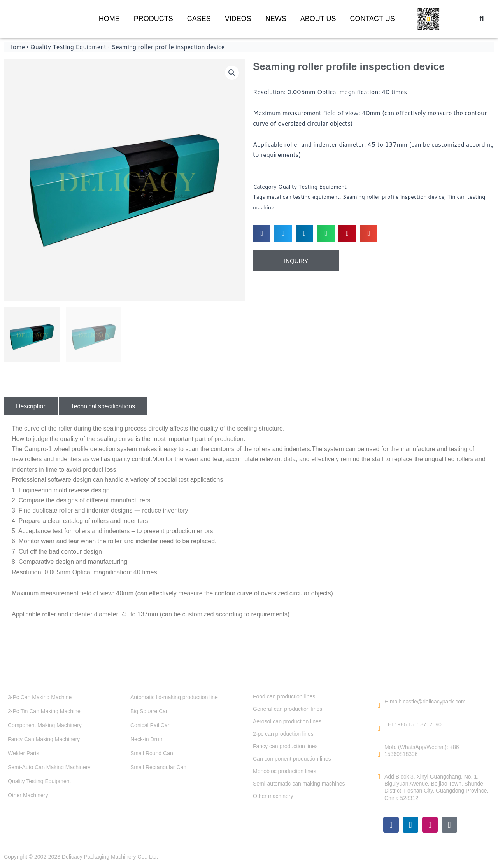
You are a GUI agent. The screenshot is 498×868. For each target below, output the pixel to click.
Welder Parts (24, 753)
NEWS (276, 19)
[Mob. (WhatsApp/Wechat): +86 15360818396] (379, 754)
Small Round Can (152, 753)
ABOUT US (318, 19)
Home (16, 46)
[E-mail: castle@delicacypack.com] (379, 705)
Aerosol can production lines (287, 721)
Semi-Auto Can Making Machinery (49, 767)
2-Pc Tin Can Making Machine (44, 711)
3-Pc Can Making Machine (40, 697)
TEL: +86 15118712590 (413, 724)
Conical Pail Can (151, 725)
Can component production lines (292, 759)
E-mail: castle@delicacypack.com (425, 702)
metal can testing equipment (303, 197)
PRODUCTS (153, 19)
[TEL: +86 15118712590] (379, 728)
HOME (109, 19)
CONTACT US (372, 19)
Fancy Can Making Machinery (44, 739)
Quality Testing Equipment (68, 46)
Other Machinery (28, 795)
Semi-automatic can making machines (299, 784)
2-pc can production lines (283, 734)
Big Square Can (150, 711)
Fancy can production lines (285, 746)
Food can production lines (284, 696)
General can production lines (288, 709)
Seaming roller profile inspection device (394, 197)
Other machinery (273, 796)
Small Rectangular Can (158, 767)
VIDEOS (238, 19)
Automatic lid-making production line (174, 697)
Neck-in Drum (147, 739)
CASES (199, 19)
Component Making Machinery (45, 725)
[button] (482, 19)
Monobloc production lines (285, 771)
